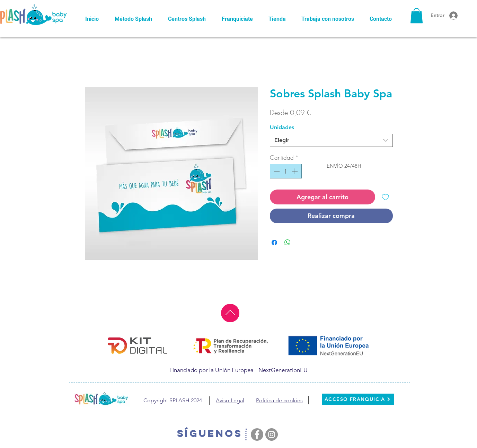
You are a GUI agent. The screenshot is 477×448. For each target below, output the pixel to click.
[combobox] (331, 140)
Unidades (282, 127)
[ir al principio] (230, 313)
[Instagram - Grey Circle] (272, 434)
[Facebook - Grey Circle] (257, 434)
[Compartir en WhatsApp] (288, 243)
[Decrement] (276, 171)
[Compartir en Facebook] (274, 243)
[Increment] (295, 171)
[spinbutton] (286, 171)
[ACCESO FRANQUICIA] (358, 399)
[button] (417, 16)
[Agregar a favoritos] (385, 197)
